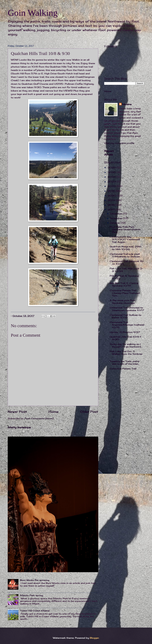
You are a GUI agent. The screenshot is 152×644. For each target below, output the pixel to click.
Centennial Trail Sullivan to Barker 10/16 (126, 316)
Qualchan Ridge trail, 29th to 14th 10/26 (125, 248)
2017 (111, 210)
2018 (112, 205)
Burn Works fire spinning (35, 580)
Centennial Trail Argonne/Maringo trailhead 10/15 (127, 325)
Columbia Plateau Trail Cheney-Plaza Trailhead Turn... (125, 293)
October (115, 223)
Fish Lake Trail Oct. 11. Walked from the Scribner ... (126, 354)
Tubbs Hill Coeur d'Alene (35, 611)
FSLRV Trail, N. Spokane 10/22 (124, 277)
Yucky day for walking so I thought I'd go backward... (126, 346)
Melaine (127, 104)
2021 (112, 191)
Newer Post (17, 412)
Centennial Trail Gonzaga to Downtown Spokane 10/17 (127, 309)
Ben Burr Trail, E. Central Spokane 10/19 (124, 285)
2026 (112, 168)
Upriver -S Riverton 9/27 (125, 332)
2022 (112, 186)
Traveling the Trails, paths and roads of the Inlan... (125, 363)
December (117, 214)
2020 (112, 196)
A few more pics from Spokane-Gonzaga (123, 302)
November (117, 218)
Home (54, 412)
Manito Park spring (31, 595)
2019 (112, 200)
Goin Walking (33, 13)
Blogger (94, 638)
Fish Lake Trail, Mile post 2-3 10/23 (126, 270)
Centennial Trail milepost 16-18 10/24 (127, 263)
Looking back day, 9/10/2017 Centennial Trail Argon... (125, 239)
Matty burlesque (19, 427)
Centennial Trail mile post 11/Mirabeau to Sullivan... (125, 255)
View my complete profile (119, 143)
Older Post (89, 412)
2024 (112, 177)
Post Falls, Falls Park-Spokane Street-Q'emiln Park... (125, 230)
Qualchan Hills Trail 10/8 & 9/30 (125, 338)
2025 (112, 172)
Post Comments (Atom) (39, 419)
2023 (112, 182)
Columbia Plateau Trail (123, 369)
